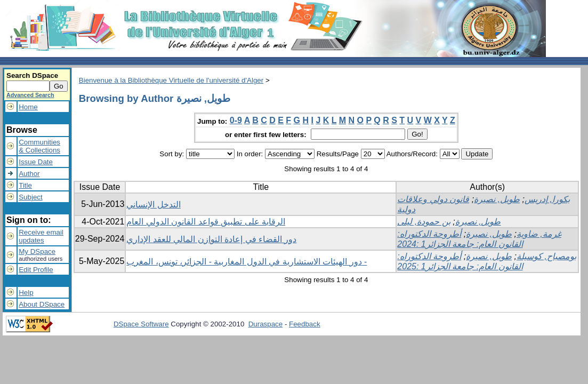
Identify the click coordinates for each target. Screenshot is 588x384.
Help (26, 293)
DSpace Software (141, 324)
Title (25, 185)
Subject (30, 197)
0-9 (236, 120)
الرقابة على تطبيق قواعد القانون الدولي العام (206, 222)
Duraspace (265, 324)
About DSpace (42, 304)
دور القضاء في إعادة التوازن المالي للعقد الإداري (211, 239)
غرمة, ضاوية (539, 234)
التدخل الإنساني (153, 205)
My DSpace (37, 251)
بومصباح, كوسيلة (546, 256)
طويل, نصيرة (497, 199)
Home (28, 107)
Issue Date (36, 162)
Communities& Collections (39, 146)
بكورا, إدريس (547, 199)
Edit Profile (36, 270)
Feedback (305, 324)
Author (29, 174)
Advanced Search (30, 95)
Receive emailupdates (41, 236)
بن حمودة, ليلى (424, 222)
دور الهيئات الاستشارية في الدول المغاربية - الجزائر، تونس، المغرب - (247, 262)
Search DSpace (32, 75)
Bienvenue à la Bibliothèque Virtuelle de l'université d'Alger (171, 80)
